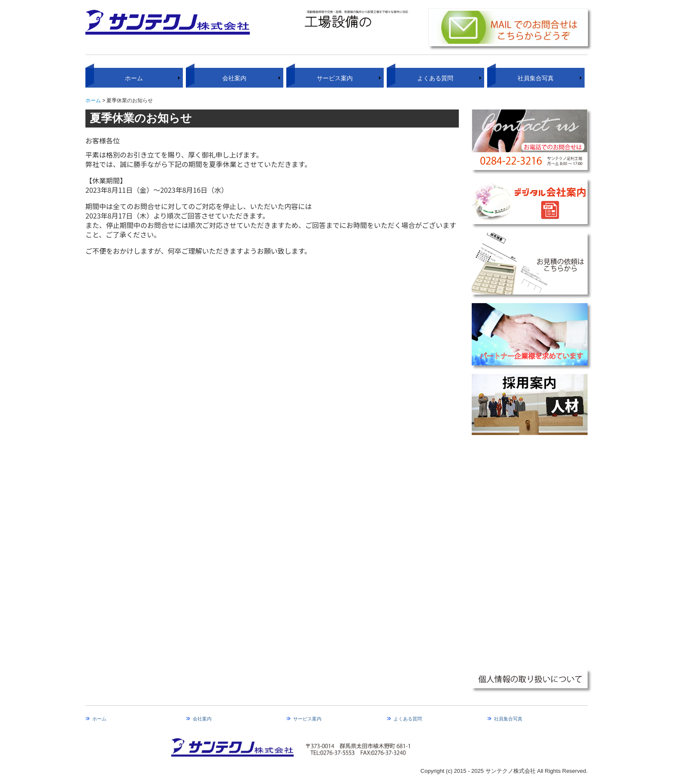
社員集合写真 (536, 78)
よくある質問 (435, 78)
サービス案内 (335, 78)
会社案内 (234, 78)
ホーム (134, 78)
